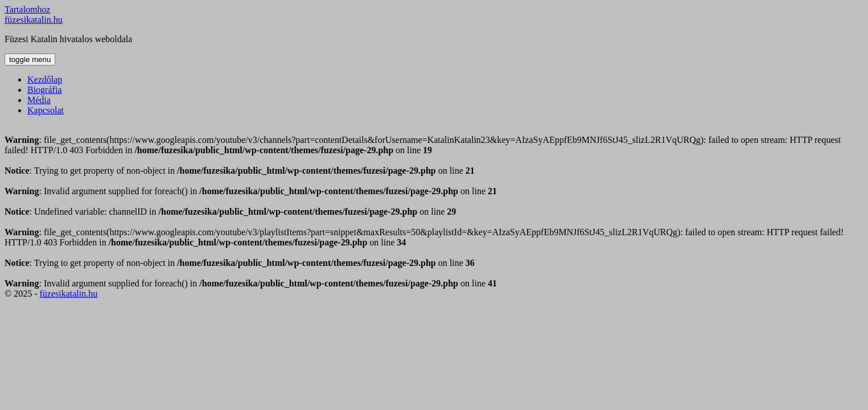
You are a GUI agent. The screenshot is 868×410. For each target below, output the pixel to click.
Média (39, 100)
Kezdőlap (45, 79)
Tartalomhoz (28, 9)
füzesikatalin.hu (34, 20)
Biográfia (44, 90)
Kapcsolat (46, 110)
